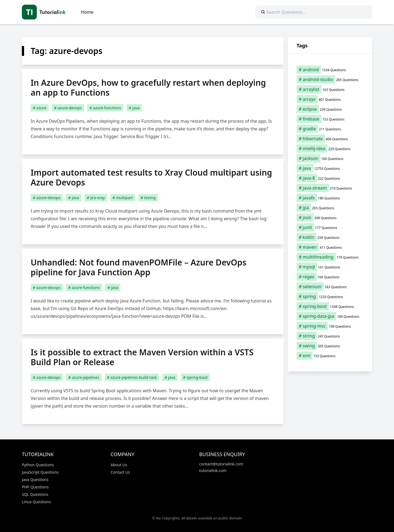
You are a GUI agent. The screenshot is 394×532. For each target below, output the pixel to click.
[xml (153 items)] (330, 356)
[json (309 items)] (330, 218)
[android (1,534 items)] (330, 70)
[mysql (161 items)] (330, 267)
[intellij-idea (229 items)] (330, 148)
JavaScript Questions (40, 472)
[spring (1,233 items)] (330, 296)
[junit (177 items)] (330, 227)
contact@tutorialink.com (221, 464)
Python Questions (38, 465)
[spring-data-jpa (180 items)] (330, 316)
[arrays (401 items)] (330, 99)
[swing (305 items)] (330, 346)
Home (87, 12)
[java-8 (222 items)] (330, 178)
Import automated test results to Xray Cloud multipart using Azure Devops (151, 177)
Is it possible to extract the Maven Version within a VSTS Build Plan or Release (142, 357)
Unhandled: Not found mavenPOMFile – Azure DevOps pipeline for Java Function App (139, 267)
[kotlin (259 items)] (330, 237)
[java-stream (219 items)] (330, 188)
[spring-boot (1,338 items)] (330, 306)
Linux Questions (36, 502)
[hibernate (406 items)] (330, 139)
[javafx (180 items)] (330, 198)
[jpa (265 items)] (330, 208)
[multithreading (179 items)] (330, 257)
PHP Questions (35, 487)
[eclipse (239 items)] (330, 109)
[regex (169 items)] (330, 277)
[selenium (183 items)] (330, 287)
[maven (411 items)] (330, 247)
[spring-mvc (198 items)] (330, 326)
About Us (119, 465)
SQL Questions (35, 494)
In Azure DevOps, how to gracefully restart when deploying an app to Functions (148, 88)
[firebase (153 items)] (330, 119)
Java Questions (35, 480)
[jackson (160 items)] (330, 158)
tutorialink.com (213, 470)
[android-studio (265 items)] (330, 79)
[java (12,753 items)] (330, 168)
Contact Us (120, 472)
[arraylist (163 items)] (330, 89)
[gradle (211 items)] (330, 129)
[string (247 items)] (330, 336)
